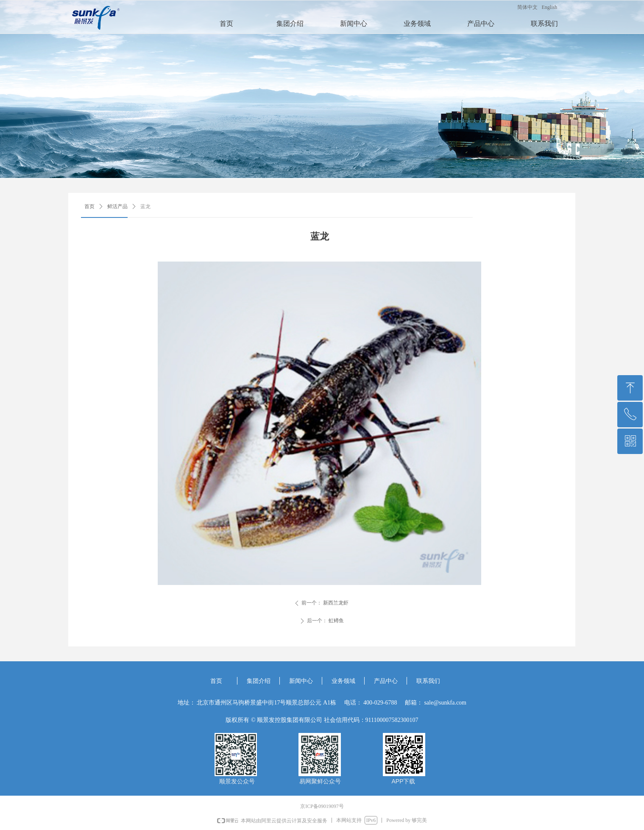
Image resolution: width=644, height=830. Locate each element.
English (550, 7)
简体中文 (527, 7)
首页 (89, 206)
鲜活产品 (117, 206)
